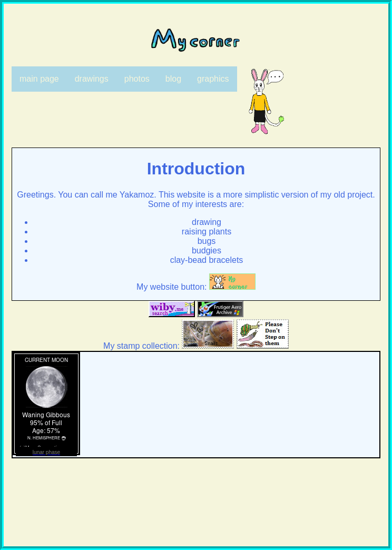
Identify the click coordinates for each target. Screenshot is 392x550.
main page (39, 79)
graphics (213, 79)
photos (137, 79)
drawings (92, 79)
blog (173, 79)
